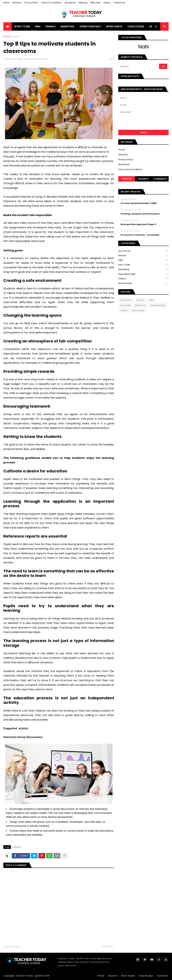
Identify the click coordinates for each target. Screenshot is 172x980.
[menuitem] (8, 26)
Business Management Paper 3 (138, 224)
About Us (17, 3)
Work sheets (143, 283)
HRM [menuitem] (38, 26)
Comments (160, 179)
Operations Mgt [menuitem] (90, 26)
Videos (107, 3)
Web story (95, 3)
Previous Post (12, 947)
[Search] (139, 66)
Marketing (143, 270)
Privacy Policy (31, 3)
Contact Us (119, 3)
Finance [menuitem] (50, 26)
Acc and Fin (143, 251)
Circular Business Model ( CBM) (139, 203)
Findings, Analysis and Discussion (140, 214)
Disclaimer (70, 3)
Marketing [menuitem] (67, 26)
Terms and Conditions (130, 169)
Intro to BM (143, 265)
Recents (143, 179)
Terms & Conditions (51, 3)
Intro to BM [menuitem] (22, 26)
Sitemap (83, 3)
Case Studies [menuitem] (136, 26)
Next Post (107, 947)
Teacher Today (25, 976)
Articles (16, 36)
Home (6, 3)
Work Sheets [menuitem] (114, 26)
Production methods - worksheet (140, 235)
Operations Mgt (143, 274)
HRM (143, 260)
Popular (127, 179)
